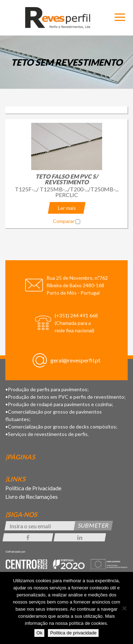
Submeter (93, 525)
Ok (40, 633)
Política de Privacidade (33, 488)
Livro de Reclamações (32, 496)
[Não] (124, 608)
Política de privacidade (73, 633)
